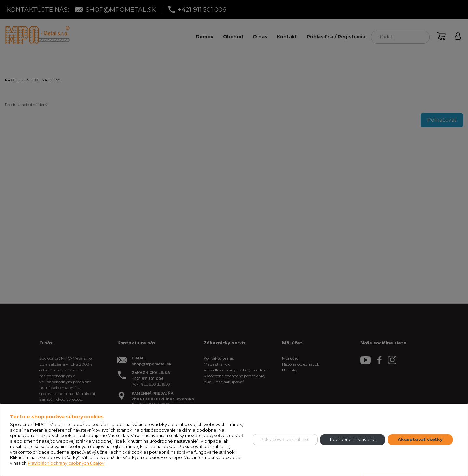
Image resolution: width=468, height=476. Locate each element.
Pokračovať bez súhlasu (285, 439)
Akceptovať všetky (420, 439)
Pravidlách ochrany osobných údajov (66, 463)
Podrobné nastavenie (353, 439)
